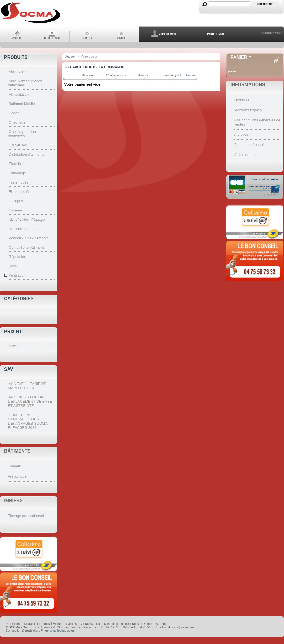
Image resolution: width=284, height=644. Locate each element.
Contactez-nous (90, 624)
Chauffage (17, 122)
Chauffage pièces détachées (22, 134)
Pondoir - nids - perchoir (28, 238)
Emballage (17, 173)
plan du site (52, 38)
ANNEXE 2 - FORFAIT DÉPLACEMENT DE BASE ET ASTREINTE (30, 401)
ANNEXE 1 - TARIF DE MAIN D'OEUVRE (27, 386)
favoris (122, 38)
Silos (13, 266)
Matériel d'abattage (24, 229)
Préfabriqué (17, 476)
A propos (241, 134)
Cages (14, 113)
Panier (239, 57)
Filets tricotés (20, 192)
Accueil (17, 38)
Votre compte (167, 34)
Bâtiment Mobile (22, 104)
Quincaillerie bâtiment (26, 247)
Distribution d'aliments (27, 154)
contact (87, 38)
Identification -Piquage (27, 220)
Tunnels (14, 466)
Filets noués (19, 182)
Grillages (16, 201)
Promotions (13, 624)
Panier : (212, 34)
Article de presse (248, 155)
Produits (16, 57)
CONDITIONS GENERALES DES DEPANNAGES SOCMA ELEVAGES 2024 (28, 421)
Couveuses (18, 145)
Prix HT (13, 332)
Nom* (13, 346)
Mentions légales (248, 110)
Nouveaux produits (37, 624)
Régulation (17, 257)
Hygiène (15, 210)
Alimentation (19, 94)
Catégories (19, 299)
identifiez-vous (271, 33)
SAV (9, 369)
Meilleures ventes (65, 624)
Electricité (17, 164)
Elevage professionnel (26, 516)
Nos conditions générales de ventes (129, 624)
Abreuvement (20, 72)
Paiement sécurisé (249, 145)
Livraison (242, 100)
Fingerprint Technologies (58, 630)
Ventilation (17, 275)
